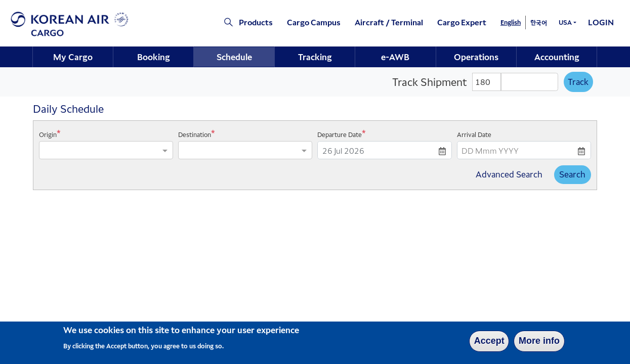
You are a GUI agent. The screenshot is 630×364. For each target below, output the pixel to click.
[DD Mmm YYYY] (384, 150)
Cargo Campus (314, 22)
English (511, 22)
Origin (48, 134)
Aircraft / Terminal (389, 22)
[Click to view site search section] (224, 23)
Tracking (315, 57)
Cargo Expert (462, 22)
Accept (489, 343)
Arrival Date (474, 134)
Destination (195, 134)
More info (539, 343)
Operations (476, 57)
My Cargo (73, 57)
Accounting (557, 57)
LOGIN (601, 22)
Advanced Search (509, 174)
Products (256, 22)
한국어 (539, 22)
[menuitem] (73, 57)
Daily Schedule (68, 108)
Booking (154, 57)
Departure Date (340, 134)
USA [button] (565, 22)
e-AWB (395, 57)
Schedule (234, 57)
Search (572, 174)
